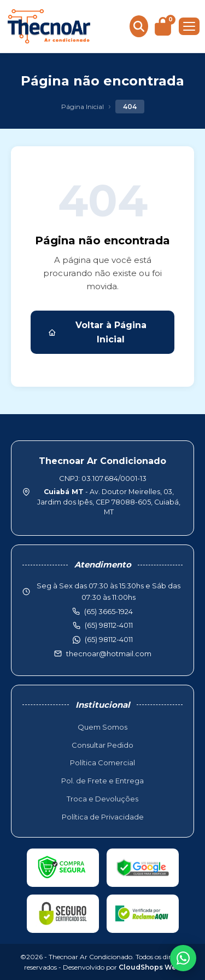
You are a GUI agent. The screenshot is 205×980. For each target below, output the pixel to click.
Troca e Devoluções (102, 799)
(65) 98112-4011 (109, 639)
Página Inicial (83, 107)
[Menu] (189, 26)
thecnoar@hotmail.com (109, 654)
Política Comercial (102, 763)
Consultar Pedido (102, 745)
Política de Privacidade (103, 817)
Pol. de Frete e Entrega (102, 781)
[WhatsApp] (183, 958)
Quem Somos (102, 727)
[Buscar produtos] (139, 26)
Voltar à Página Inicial (97, 332)
